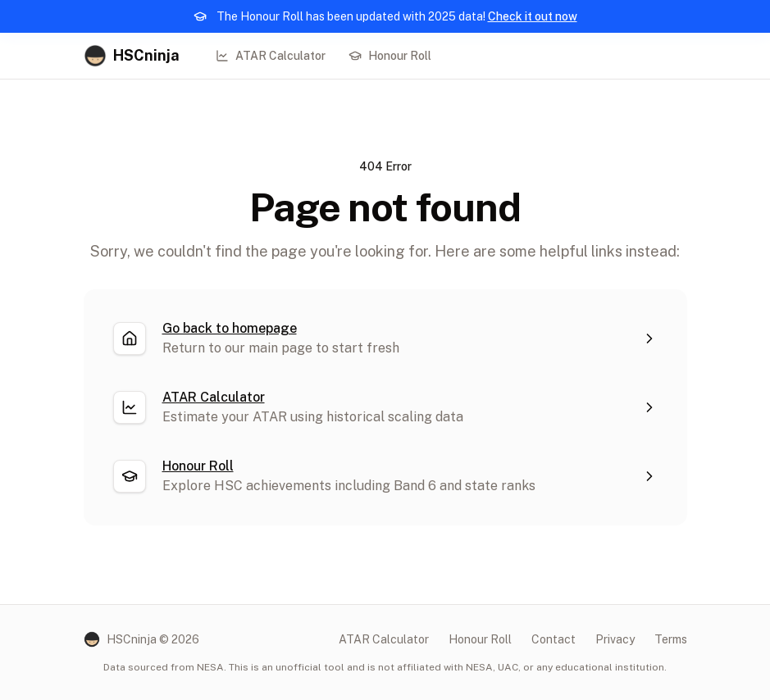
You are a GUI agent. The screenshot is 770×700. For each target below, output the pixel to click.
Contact (554, 639)
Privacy (615, 639)
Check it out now (533, 16)
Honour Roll (390, 56)
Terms (671, 639)
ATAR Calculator (271, 56)
